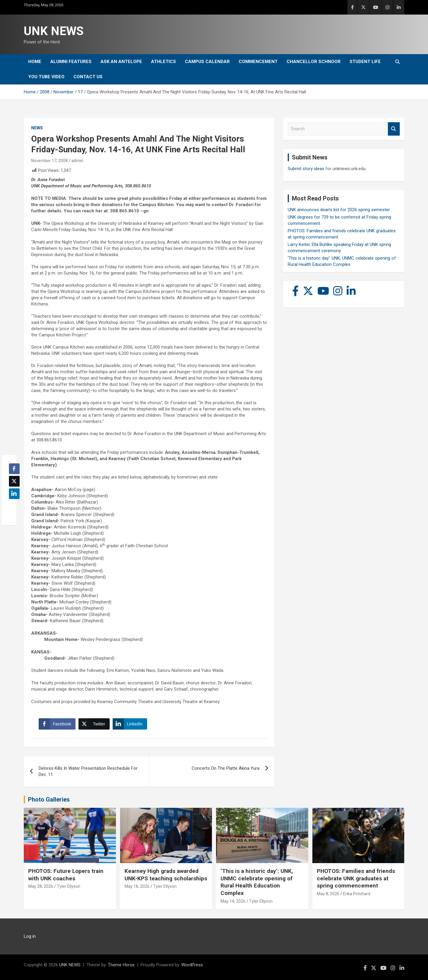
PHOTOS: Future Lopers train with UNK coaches (66, 875)
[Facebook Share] (57, 724)
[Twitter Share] (94, 724)
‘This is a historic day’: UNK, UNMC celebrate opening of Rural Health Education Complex (257, 882)
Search (394, 129)
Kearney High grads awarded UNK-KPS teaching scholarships (166, 875)
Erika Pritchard (357, 894)
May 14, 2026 (233, 901)
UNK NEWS (54, 31)
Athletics (163, 62)
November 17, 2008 (49, 161)
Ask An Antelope (121, 62)
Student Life (365, 62)
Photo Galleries (49, 799)
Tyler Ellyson (69, 886)
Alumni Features (71, 62)
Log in (30, 936)
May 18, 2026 (137, 886)
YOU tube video (46, 77)
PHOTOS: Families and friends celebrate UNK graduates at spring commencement (356, 878)
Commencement (258, 62)
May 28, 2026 (41, 886)
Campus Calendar (207, 62)
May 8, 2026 (328, 894)
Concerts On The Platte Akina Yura (226, 768)
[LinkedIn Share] (130, 724)
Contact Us (88, 77)
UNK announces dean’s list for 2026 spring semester (339, 210)
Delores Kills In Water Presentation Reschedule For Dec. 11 (88, 771)
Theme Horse (121, 965)
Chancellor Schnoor (314, 62)
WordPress (192, 965)
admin (77, 161)
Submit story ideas (306, 169)
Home (35, 62)
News (37, 128)
